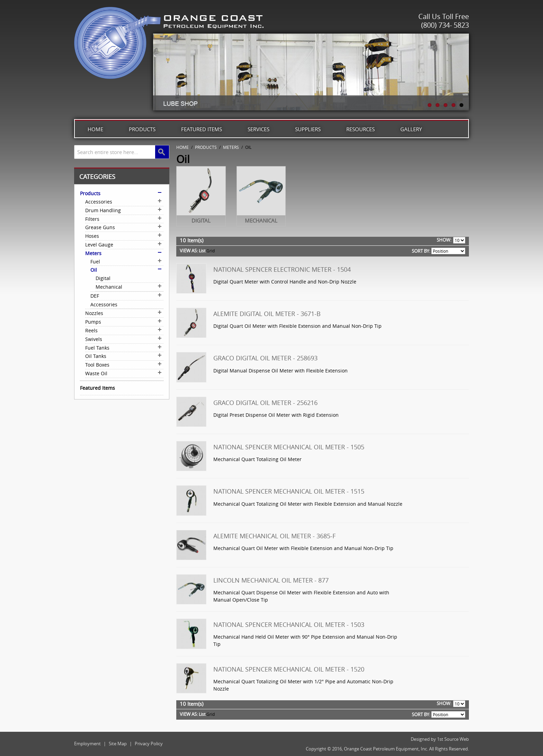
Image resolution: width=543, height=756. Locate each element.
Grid (211, 251)
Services (259, 129)
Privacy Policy (149, 744)
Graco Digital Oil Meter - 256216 (265, 403)
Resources (360, 129)
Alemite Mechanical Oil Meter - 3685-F (274, 536)
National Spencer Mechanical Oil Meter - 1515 (289, 491)
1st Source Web (453, 739)
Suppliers (308, 129)
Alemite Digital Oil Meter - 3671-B (267, 314)
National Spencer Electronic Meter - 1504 (282, 269)
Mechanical (261, 220)
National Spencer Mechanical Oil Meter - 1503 (289, 624)
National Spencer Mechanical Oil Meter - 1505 (289, 447)
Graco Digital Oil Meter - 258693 (265, 358)
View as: (189, 251)
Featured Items (202, 129)
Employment (87, 744)
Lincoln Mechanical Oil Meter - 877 (271, 580)
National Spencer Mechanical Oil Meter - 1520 (289, 669)
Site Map (118, 744)
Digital (201, 220)
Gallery (411, 129)
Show (443, 240)
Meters (231, 147)
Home (95, 129)
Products (142, 129)
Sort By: (421, 251)
